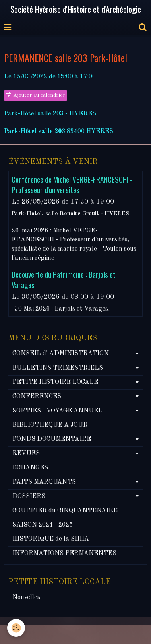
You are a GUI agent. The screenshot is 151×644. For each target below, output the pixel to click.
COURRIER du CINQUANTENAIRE (65, 511)
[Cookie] (16, 628)
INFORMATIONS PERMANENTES (64, 553)
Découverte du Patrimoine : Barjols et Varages (64, 279)
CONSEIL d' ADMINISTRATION (61, 354)
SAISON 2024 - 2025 (43, 525)
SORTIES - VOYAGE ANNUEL (57, 411)
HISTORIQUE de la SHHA (51, 539)
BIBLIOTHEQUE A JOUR (50, 425)
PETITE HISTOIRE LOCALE (55, 382)
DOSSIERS (29, 496)
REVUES (26, 453)
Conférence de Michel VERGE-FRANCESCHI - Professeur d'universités (72, 184)
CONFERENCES (37, 397)
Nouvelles (26, 597)
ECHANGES (30, 468)
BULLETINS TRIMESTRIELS (58, 368)
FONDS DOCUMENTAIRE (52, 439)
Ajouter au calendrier (36, 95)
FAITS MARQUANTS (44, 482)
